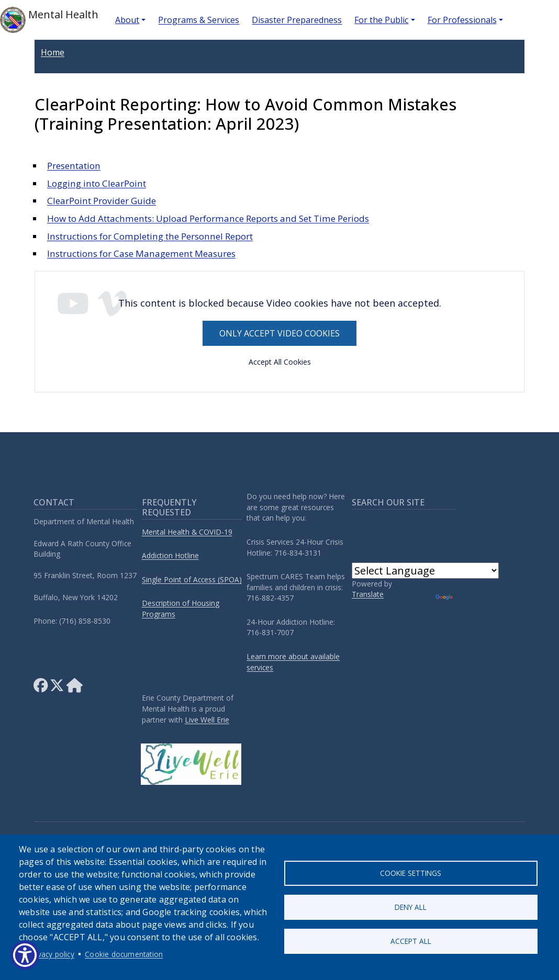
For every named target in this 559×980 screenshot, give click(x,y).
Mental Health (49, 20)
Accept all (411, 941)
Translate (368, 594)
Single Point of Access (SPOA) (192, 579)
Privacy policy (52, 954)
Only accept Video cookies (279, 333)
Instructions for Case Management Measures (141, 254)
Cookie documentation (124, 954)
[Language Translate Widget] (425, 571)
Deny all (411, 907)
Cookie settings (411, 873)
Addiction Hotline (170, 555)
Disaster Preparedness (297, 20)
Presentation (74, 166)
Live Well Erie (207, 720)
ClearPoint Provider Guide (102, 201)
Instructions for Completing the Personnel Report (150, 236)
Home (53, 52)
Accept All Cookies (280, 362)
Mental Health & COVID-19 (187, 532)
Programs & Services (199, 20)
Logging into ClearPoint (97, 183)
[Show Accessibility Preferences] (25, 955)
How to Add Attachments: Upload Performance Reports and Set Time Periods (208, 218)
